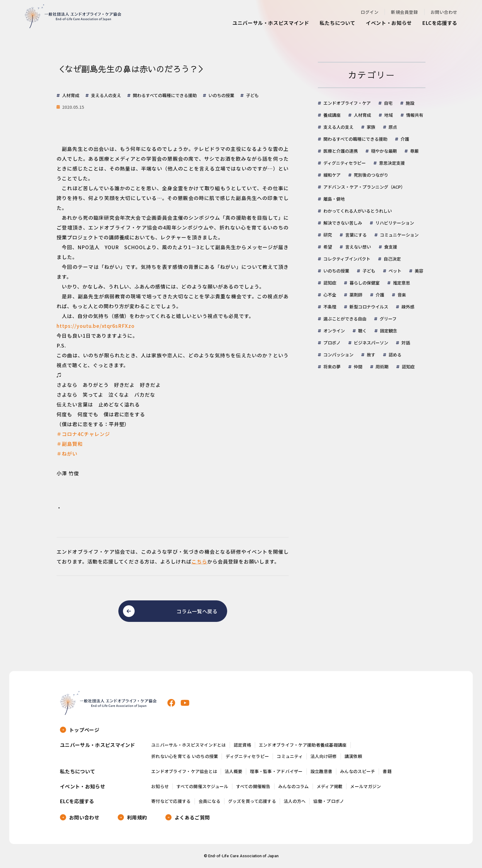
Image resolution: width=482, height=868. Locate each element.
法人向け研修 (324, 756)
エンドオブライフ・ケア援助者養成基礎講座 (303, 745)
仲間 (358, 367)
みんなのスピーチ (358, 771)
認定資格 (242, 745)
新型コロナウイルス (369, 307)
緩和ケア (332, 175)
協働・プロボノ (329, 801)
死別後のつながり (371, 175)
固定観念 (389, 331)
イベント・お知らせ (389, 23)
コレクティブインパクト (347, 259)
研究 (328, 235)
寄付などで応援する (171, 801)
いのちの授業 (336, 271)
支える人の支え (338, 127)
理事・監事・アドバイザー (276, 771)
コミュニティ (290, 756)
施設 (410, 103)
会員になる (209, 801)
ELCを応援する (440, 23)
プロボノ (332, 343)
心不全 (330, 295)
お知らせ (160, 786)
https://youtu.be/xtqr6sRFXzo (96, 326)
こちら (199, 561)
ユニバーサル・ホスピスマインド (271, 23)
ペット (395, 271)
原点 (393, 127)
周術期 (382, 367)
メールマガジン (365, 786)
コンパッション (338, 355)
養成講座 (332, 115)
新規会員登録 (404, 12)
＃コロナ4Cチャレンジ (83, 434)
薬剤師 (356, 295)
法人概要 (233, 771)
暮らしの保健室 (365, 283)
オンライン (334, 331)
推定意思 (401, 283)
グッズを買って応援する (252, 801)
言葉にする (356, 235)
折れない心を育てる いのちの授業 (185, 756)
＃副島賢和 (70, 444)
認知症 (330, 283)
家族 (371, 127)
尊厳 (414, 151)
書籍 (387, 771)
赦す (371, 355)
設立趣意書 (321, 771)
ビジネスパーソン (371, 343)
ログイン (369, 12)
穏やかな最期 (384, 151)
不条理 (330, 307)
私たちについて (338, 23)
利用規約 (137, 817)
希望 (328, 247)
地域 (389, 115)
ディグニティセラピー (345, 163)
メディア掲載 (330, 786)
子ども (369, 271)
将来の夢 (332, 367)
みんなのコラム (294, 786)
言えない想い (358, 247)
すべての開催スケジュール (202, 786)
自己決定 (392, 259)
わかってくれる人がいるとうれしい (358, 211)
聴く (362, 331)
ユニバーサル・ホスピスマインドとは (189, 745)
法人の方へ (295, 801)
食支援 (391, 247)
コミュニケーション (399, 235)
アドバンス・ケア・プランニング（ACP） (364, 187)
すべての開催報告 (253, 786)
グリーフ (388, 319)
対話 (406, 343)
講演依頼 (353, 756)
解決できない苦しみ (343, 223)
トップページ (84, 730)
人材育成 (362, 115)
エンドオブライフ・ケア (347, 103)
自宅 (388, 103)
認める (395, 355)
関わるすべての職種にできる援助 (355, 139)
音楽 (402, 295)
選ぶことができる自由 (345, 319)
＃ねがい (67, 454)
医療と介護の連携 (341, 151)
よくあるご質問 (192, 817)
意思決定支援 (392, 163)
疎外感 (408, 307)
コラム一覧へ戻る (197, 611)
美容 (419, 271)
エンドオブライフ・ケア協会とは (184, 771)
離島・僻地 (334, 199)
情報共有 (415, 115)
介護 (405, 139)
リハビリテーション (395, 223)
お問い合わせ (444, 12)
